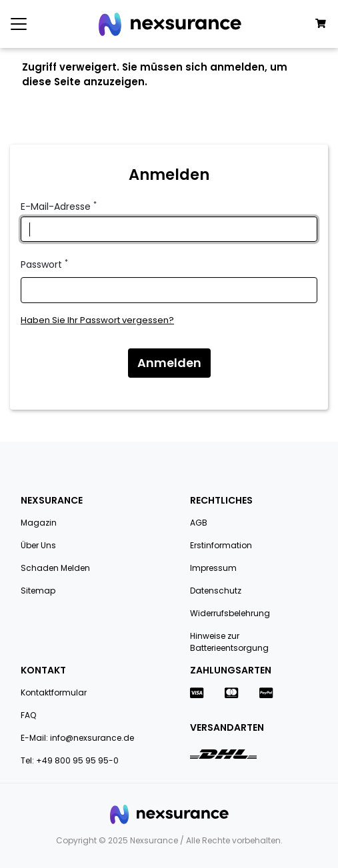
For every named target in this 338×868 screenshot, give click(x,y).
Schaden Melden (55, 568)
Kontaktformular (54, 692)
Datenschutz (216, 591)
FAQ (28, 715)
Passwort (44, 264)
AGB (199, 523)
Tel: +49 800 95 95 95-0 (70, 760)
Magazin (39, 523)
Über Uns (38, 545)
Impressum (213, 568)
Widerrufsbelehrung (230, 613)
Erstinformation (221, 545)
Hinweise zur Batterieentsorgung (229, 642)
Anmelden (169, 363)
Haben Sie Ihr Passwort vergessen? (97, 320)
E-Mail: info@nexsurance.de (77, 738)
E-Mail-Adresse (59, 207)
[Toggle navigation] (19, 24)
